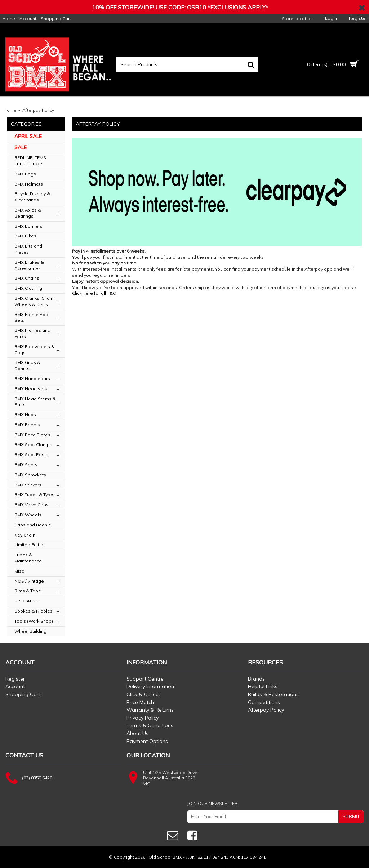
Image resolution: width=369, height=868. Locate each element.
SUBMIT (351, 816)
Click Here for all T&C (94, 293)
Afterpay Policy (266, 710)
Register (15, 679)
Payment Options (147, 741)
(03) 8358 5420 (37, 778)
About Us (137, 733)
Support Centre (145, 679)
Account (15, 686)
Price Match (140, 702)
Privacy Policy (143, 718)
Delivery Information (150, 686)
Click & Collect (143, 694)
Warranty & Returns (150, 710)
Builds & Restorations (273, 694)
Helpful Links (263, 686)
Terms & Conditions (150, 725)
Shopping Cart (23, 694)
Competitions (264, 702)
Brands (256, 679)
